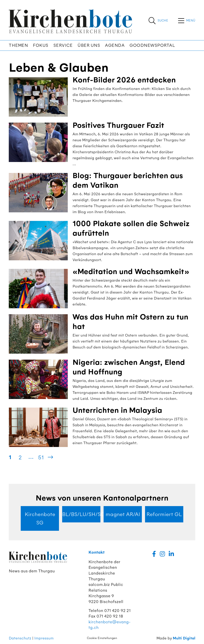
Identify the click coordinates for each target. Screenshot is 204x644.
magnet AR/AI (123, 514)
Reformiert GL (164, 514)
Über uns (89, 45)
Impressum (44, 638)
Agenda (115, 45)
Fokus (41, 45)
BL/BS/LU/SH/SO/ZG (81, 514)
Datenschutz (20, 638)
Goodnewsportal (152, 45)
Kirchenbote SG (40, 518)
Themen (18, 45)
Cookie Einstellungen (102, 638)
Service (63, 45)
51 (41, 457)
